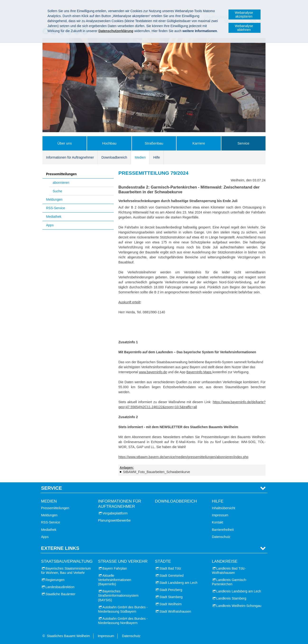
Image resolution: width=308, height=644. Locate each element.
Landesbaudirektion (60, 587)
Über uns (65, 143)
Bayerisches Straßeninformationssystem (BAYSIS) (118, 596)
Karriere (199, 143)
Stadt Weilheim (171, 604)
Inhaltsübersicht (224, 508)
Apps (50, 225)
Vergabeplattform (115, 513)
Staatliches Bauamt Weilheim (68, 636)
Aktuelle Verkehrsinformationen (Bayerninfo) (115, 580)
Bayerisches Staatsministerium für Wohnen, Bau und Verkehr (66, 571)
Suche (57, 191)
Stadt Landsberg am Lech (178, 583)
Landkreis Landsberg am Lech (239, 591)
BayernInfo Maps (199, 372)
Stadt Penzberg (171, 590)
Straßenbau (154, 143)
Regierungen (55, 580)
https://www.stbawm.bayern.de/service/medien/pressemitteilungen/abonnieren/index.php (183, 457)
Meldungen (54, 199)
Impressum (220, 515)
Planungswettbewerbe (114, 520)
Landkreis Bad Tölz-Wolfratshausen (229, 571)
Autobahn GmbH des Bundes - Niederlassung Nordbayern (123, 621)
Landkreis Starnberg (231, 598)
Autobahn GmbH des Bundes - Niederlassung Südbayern (123, 609)
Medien (140, 157)
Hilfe (157, 157)
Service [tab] (51, 488)
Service (243, 143)
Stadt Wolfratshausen (175, 611)
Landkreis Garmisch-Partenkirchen (229, 582)
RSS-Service (56, 208)
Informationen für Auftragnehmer (70, 157)
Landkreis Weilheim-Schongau (239, 606)
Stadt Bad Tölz (170, 568)
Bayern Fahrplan (115, 568)
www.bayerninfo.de (153, 372)
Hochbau (109, 143)
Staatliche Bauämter (61, 594)
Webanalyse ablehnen (244, 28)
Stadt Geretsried (172, 576)
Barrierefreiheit (223, 530)
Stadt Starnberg (171, 597)
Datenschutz (221, 537)
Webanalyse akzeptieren (244, 15)
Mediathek (54, 217)
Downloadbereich (114, 157)
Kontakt (217, 522)
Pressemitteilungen (61, 174)
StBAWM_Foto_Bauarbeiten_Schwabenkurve (156, 472)
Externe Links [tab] (60, 548)
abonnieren (61, 183)
